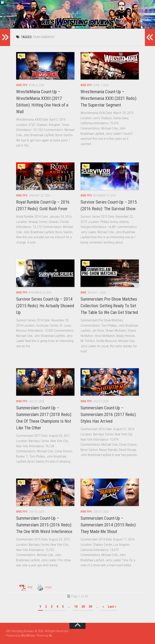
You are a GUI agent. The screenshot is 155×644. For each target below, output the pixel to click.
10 (76, 607)
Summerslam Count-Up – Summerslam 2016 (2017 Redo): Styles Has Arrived (108, 415)
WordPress (28, 636)
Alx (50, 636)
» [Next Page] (103, 607)
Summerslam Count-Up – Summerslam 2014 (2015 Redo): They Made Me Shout (108, 525)
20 (83, 607)
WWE (83, 293)
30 (90, 607)
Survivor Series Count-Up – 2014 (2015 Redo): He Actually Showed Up (45, 306)
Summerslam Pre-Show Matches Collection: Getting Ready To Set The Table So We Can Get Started (109, 306)
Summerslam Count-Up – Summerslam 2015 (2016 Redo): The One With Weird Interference (44, 525)
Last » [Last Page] (112, 607)
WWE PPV (22, 85)
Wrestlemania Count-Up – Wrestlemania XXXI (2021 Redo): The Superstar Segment (109, 98)
